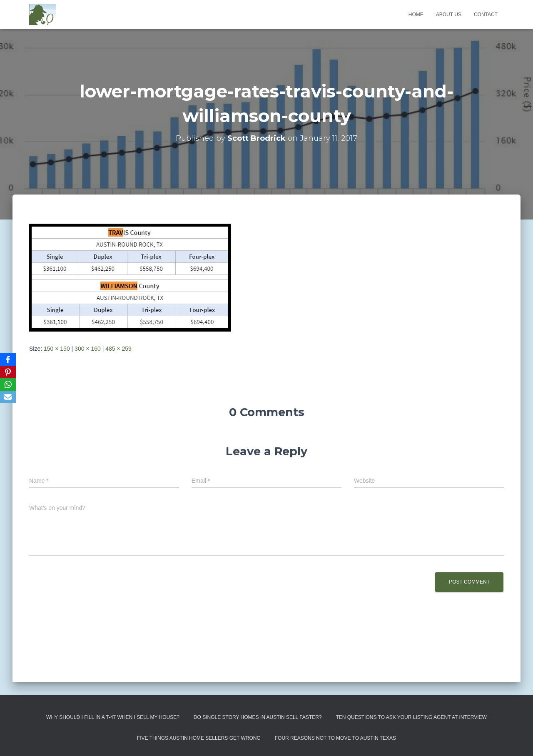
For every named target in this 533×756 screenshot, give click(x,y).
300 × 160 (88, 349)
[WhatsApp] (8, 384)
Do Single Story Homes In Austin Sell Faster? (258, 717)
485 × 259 (118, 349)
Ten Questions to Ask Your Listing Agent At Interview (411, 717)
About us (449, 15)
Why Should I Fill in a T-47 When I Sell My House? (113, 717)
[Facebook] (8, 359)
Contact (486, 15)
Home (416, 15)
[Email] (8, 397)
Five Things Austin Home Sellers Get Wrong (199, 738)
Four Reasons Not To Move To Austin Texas (335, 738)
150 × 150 (57, 349)
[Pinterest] (8, 372)
